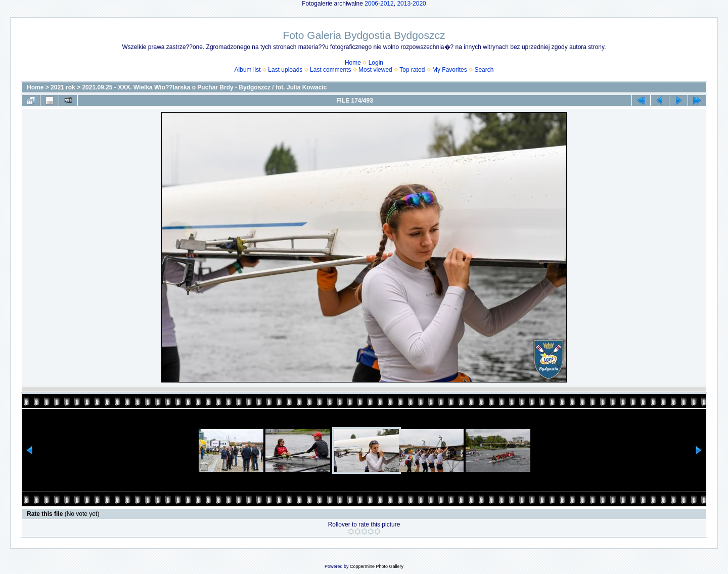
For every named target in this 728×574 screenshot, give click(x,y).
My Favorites (450, 70)
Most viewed (375, 70)
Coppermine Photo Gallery (377, 566)
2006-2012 (379, 4)
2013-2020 (411, 4)
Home (353, 63)
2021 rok (63, 87)
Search (484, 70)
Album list (248, 70)
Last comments (330, 70)
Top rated (412, 70)
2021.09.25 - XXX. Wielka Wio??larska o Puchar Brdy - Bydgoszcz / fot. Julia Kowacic (204, 87)
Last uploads (285, 70)
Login (376, 63)
